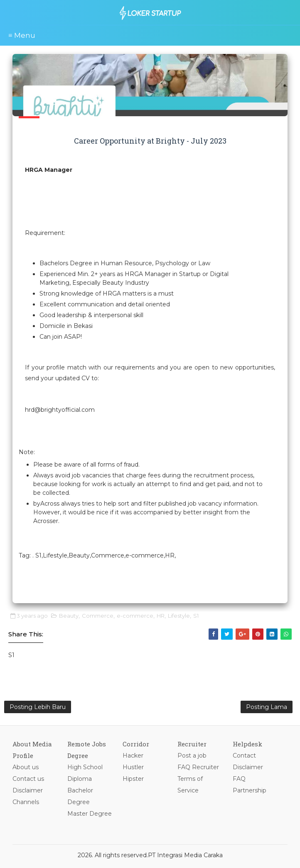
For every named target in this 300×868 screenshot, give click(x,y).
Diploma (80, 779)
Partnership (250, 790)
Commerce (98, 616)
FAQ (239, 779)
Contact (244, 756)
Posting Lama (267, 707)
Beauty (69, 616)
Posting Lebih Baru (38, 707)
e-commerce (135, 616)
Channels (26, 802)
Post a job (192, 756)
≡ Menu (22, 35)
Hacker (133, 756)
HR (161, 616)
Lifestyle (179, 616)
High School (85, 767)
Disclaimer (28, 790)
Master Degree (90, 814)
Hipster (133, 779)
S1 (196, 616)
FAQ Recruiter (198, 767)
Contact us (28, 779)
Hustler (133, 767)
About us (26, 767)
